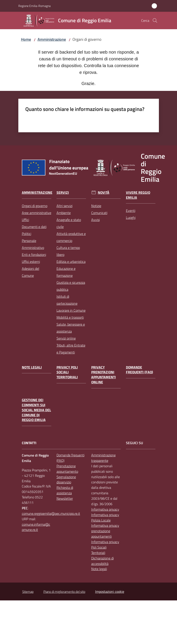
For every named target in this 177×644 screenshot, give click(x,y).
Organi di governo (35, 206)
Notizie (96, 206)
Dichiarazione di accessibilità (102, 561)
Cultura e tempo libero (68, 251)
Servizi (63, 193)
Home (26, 39)
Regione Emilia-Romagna (34, 6)
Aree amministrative (37, 213)
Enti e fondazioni (34, 255)
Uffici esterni (31, 262)
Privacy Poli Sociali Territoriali (67, 372)
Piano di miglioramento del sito (64, 592)
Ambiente (64, 213)
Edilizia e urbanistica (71, 262)
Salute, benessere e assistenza (71, 328)
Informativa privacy (105, 509)
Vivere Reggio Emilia (138, 195)
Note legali (32, 367)
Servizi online (66, 338)
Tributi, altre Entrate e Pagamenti (71, 349)
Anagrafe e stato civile (69, 223)
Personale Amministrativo (33, 244)
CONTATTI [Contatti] (29, 443)
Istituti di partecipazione (67, 300)
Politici (27, 234)
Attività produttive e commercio (71, 237)
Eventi (131, 211)
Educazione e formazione (66, 272)
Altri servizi (64, 206)
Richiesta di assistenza (65, 490)
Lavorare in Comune (71, 310)
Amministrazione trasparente (103, 458)
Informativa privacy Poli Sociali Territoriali (105, 547)
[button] (155, 20)
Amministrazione (52, 39)
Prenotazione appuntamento (67, 469)
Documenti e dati (34, 227)
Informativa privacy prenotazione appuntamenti (105, 531)
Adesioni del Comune (31, 272)
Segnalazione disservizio (66, 480)
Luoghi (131, 217)
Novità (104, 193)
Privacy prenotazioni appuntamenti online (104, 375)
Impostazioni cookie (110, 591)
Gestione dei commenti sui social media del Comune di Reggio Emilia (36, 410)
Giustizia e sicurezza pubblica (71, 286)
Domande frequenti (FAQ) (139, 370)
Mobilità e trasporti (70, 317)
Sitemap (28, 592)
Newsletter (65, 498)
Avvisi (95, 220)
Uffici (25, 220)
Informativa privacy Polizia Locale (105, 517)
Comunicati (99, 213)
